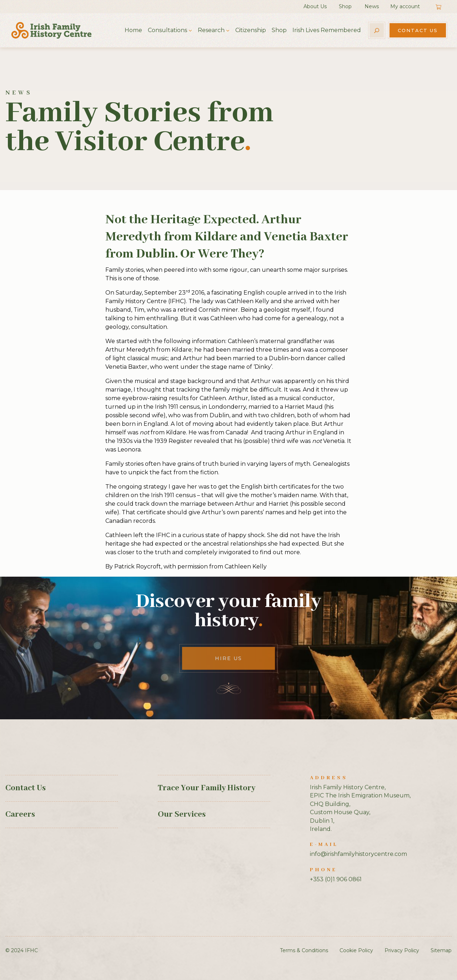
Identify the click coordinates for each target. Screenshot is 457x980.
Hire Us (228, 658)
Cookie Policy (356, 950)
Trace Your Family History (207, 788)
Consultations (167, 30)
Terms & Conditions (304, 950)
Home (133, 30)
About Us (315, 6)
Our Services (182, 815)
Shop (345, 6)
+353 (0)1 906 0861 (336, 879)
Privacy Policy (402, 950)
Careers (20, 815)
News (372, 6)
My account (405, 6)
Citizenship (251, 30)
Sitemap (441, 950)
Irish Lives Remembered (327, 30)
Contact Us (418, 30)
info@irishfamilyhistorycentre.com (358, 854)
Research (211, 30)
